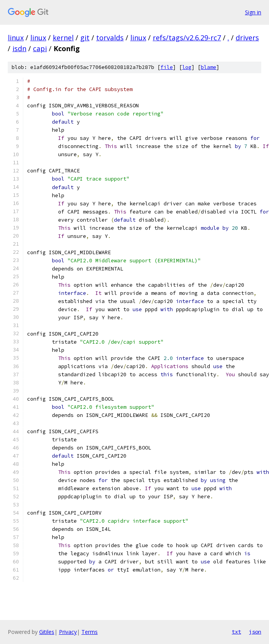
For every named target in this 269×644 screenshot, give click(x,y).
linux (16, 38)
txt (236, 632)
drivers (247, 38)
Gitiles (47, 632)
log (187, 67)
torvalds (110, 38)
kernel (63, 38)
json (255, 632)
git (85, 38)
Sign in (253, 12)
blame (209, 67)
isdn (19, 48)
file (167, 67)
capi (40, 48)
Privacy (68, 632)
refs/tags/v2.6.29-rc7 (187, 38)
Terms (90, 632)
